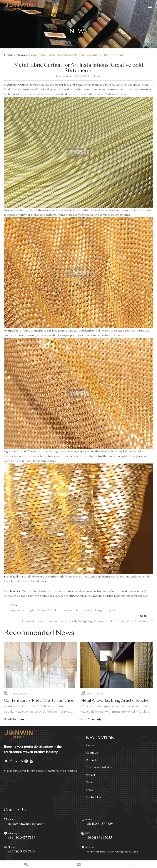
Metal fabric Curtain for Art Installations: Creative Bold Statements (76, 55)
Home (8, 55)
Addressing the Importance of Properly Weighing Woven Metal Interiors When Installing (84, 622)
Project (91, 775)
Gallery (91, 782)
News (21, 55)
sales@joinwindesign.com (26, 824)
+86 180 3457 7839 (22, 838)
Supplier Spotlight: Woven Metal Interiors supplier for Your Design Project (62, 610)
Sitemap (72, 771)
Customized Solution (99, 768)
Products (92, 760)
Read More (14, 719)
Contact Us (93, 797)
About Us (92, 753)
